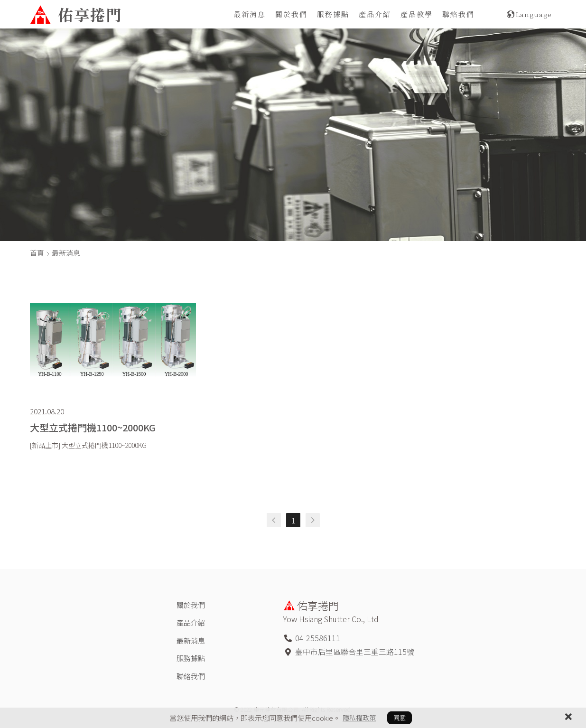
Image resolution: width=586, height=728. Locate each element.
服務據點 (333, 14)
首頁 (37, 253)
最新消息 (250, 14)
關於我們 (291, 14)
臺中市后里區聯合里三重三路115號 (355, 652)
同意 (400, 718)
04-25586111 (318, 638)
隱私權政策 (359, 718)
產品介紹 (375, 14)
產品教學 (417, 14)
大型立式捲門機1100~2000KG (93, 427)
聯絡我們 (458, 14)
